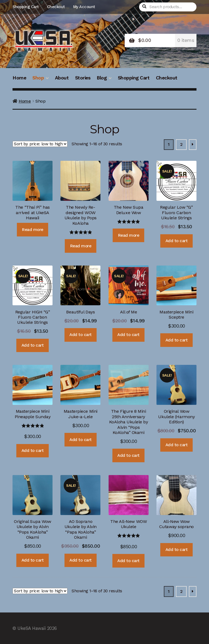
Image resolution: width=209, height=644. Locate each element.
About (62, 78)
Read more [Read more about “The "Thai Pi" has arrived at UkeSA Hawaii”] (33, 230)
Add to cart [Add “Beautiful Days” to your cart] (81, 335)
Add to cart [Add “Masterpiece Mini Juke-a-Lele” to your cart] (81, 440)
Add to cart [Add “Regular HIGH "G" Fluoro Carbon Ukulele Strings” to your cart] (33, 345)
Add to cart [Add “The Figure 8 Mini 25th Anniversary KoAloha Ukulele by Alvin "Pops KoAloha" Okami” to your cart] (128, 455)
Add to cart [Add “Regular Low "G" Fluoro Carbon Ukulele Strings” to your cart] (177, 241)
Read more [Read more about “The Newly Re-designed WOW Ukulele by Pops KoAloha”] (81, 246)
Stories (83, 78)
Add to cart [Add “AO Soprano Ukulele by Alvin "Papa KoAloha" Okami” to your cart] (81, 560)
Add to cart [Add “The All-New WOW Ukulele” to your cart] (128, 561)
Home (19, 78)
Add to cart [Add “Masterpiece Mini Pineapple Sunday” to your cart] (33, 451)
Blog (102, 78)
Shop (38, 78)
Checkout (56, 7)
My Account (84, 7)
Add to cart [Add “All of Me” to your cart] (128, 335)
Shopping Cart (26, 7)
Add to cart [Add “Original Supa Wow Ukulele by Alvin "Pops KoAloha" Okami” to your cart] (33, 560)
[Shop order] (40, 144)
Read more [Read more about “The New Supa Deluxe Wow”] (129, 235)
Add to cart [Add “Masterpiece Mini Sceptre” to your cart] (177, 340)
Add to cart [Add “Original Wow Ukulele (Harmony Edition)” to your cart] (177, 445)
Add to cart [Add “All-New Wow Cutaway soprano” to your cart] (177, 550)
